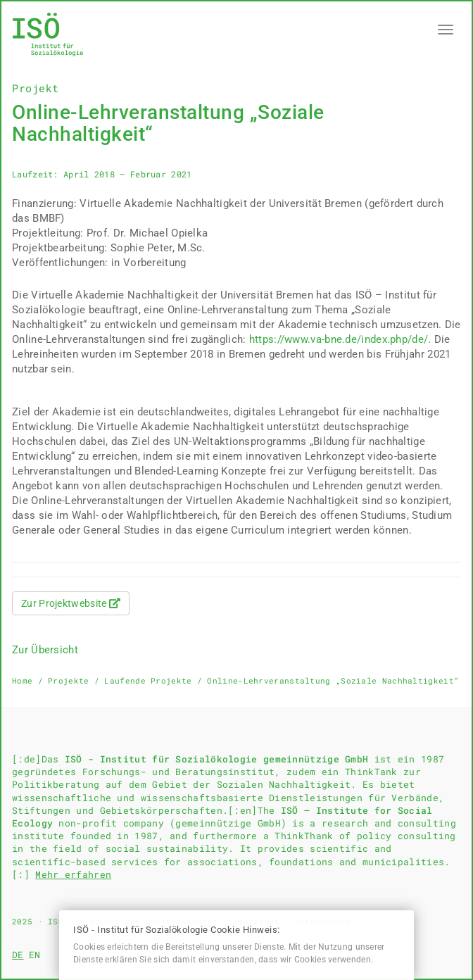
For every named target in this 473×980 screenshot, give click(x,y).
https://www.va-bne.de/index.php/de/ (339, 339)
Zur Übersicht (45, 650)
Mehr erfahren (73, 874)
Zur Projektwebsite (71, 603)
